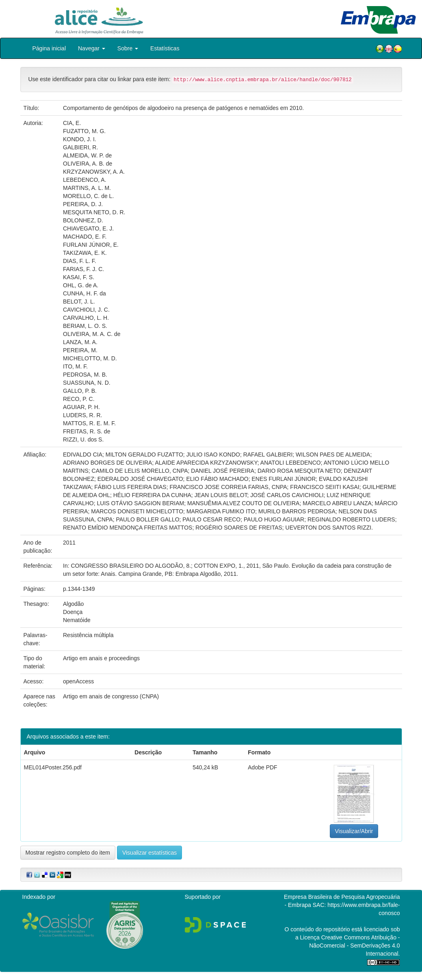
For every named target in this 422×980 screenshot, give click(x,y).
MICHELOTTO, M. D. (90, 358)
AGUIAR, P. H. (81, 407)
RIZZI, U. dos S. (83, 439)
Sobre (128, 48)
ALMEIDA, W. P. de (87, 155)
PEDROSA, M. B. (85, 375)
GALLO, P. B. (80, 391)
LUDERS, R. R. (82, 415)
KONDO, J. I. (80, 139)
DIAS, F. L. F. (80, 261)
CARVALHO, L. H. (86, 318)
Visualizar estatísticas (149, 853)
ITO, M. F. (75, 366)
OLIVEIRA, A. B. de (88, 164)
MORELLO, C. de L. (88, 196)
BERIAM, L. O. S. (85, 326)
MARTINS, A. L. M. (87, 188)
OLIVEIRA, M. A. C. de (92, 334)
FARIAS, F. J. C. (83, 269)
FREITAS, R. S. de (87, 431)
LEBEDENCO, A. (85, 180)
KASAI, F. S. (79, 277)
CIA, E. (72, 123)
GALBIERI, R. (80, 147)
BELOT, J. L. (79, 302)
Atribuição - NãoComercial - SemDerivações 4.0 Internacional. (354, 946)
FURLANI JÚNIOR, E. (91, 245)
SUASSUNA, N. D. (87, 383)
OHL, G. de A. (81, 285)
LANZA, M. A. (80, 342)
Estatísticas (165, 48)
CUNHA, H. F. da (84, 293)
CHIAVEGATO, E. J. (88, 228)
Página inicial (49, 48)
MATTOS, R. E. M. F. (89, 423)
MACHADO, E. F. (85, 237)
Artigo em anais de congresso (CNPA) (111, 696)
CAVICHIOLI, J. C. (86, 310)
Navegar (92, 48)
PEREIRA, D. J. (83, 204)
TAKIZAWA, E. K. (85, 253)
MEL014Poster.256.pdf (53, 767)
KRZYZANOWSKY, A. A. (94, 172)
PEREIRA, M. (80, 350)
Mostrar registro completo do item (68, 853)
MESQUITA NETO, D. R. (94, 212)
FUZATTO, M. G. (84, 131)
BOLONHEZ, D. (83, 220)
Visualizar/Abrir (354, 831)
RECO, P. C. (79, 399)
